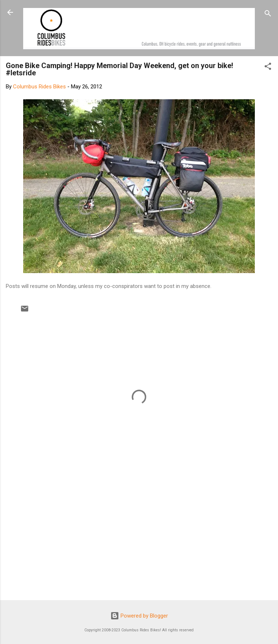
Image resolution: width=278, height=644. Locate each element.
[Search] (268, 15)
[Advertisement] (139, 538)
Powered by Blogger (139, 616)
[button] (268, 68)
